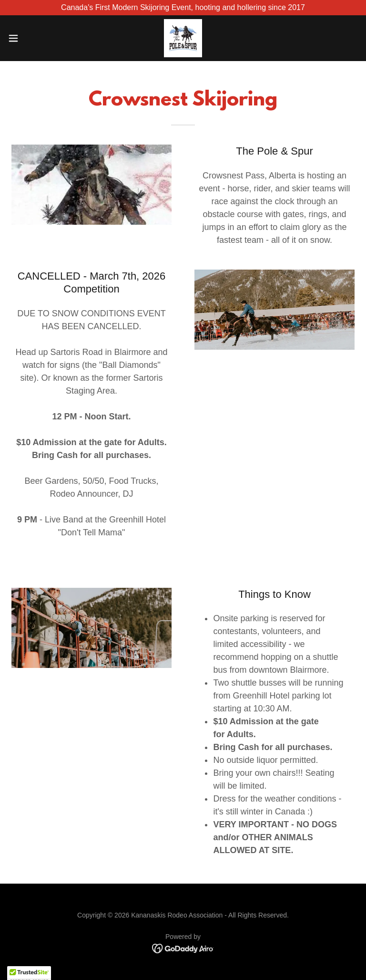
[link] (183, 38)
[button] (31, 38)
